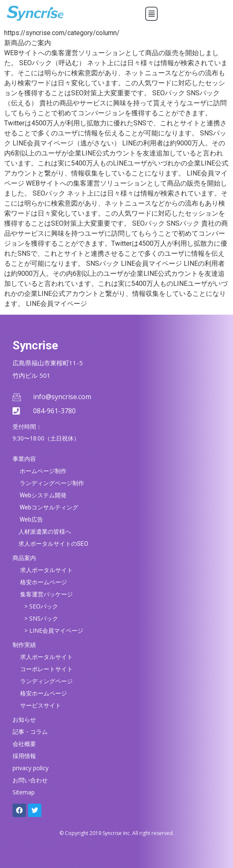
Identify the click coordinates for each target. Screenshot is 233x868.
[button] (152, 14)
